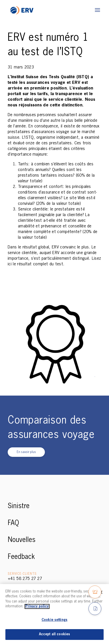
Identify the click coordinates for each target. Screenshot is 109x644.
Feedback (21, 557)
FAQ (13, 523)
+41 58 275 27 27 (25, 579)
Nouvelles (22, 540)
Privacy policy (37, 606)
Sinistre (19, 506)
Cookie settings (54, 620)
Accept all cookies (54, 634)
